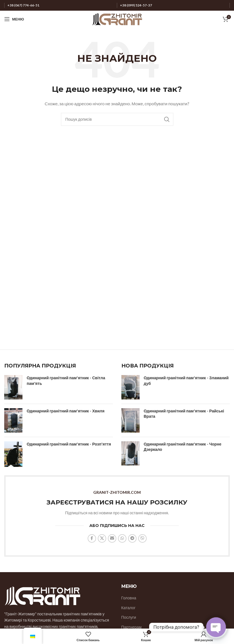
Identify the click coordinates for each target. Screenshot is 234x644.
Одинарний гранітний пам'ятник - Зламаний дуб (186, 381)
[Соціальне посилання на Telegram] (132, 538)
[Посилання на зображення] (42, 595)
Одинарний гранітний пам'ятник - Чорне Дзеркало (183, 447)
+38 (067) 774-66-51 (23, 5)
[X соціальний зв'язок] (102, 538)
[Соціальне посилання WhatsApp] (122, 538)
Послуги (129, 617)
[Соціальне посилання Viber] (142, 538)
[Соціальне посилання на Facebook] (92, 538)
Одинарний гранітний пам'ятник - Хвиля (66, 411)
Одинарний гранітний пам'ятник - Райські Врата (184, 414)
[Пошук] (117, 119)
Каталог (129, 608)
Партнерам (131, 627)
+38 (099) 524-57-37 (136, 5)
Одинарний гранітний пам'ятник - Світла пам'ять (66, 381)
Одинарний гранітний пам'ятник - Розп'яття (69, 444)
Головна (129, 598)
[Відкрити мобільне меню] (14, 19)
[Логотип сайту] (117, 19)
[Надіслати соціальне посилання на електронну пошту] (112, 538)
